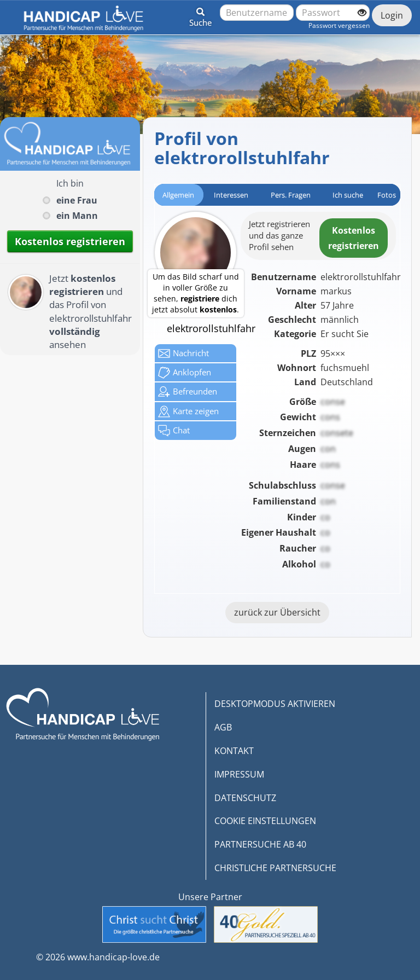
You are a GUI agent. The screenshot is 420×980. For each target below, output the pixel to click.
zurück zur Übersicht (277, 612)
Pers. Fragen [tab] (291, 195)
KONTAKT (234, 751)
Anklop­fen (185, 373)
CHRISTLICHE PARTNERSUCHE (275, 868)
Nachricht (183, 353)
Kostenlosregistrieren (354, 238)
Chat (174, 431)
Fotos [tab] (387, 195)
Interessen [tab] (231, 195)
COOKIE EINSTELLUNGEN (265, 821)
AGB (223, 727)
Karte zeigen (188, 411)
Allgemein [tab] (178, 195)
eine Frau (77, 200)
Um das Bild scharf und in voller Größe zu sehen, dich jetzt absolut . (196, 293)
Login (392, 15)
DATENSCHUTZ (245, 798)
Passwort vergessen (339, 25)
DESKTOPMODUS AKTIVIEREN (275, 704)
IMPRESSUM (239, 774)
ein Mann (77, 216)
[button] (200, 15)
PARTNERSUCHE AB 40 (260, 844)
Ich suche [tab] (348, 195)
